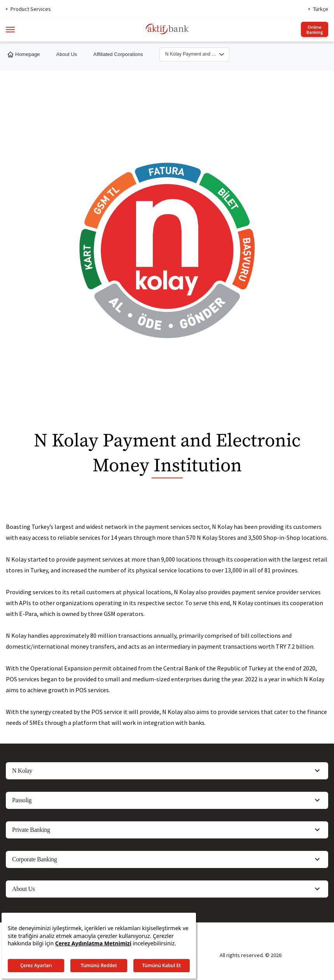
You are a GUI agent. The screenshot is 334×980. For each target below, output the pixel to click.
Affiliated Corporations (118, 54)
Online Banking (315, 30)
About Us (67, 54)
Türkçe (321, 9)
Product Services (31, 9)
